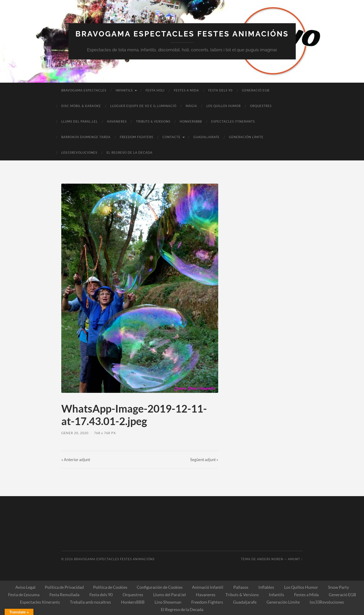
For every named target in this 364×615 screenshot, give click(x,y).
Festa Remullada (64, 595)
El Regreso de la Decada (130, 153)
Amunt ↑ (295, 559)
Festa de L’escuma (24, 595)
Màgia (191, 106)
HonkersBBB (191, 121)
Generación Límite (246, 137)
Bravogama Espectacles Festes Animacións (182, 34)
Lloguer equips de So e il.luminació (143, 106)
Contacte (172, 137)
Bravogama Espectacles (84, 90)
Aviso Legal (25, 587)
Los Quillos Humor (224, 106)
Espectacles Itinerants (233, 121)
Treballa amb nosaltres (90, 602)
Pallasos (241, 587)
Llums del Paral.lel (80, 121)
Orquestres (261, 106)
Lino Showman (168, 602)
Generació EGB (256, 90)
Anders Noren (270, 559)
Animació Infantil (208, 587)
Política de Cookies (110, 587)
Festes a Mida (186, 90)
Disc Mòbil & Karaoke (81, 106)
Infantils (124, 90)
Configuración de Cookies (160, 587)
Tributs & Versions (153, 121)
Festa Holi (155, 90)
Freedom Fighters (136, 137)
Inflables (266, 587)
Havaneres (117, 121)
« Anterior (76, 460)
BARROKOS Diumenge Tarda (86, 137)
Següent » (204, 460)
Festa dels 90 (220, 90)
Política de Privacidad (64, 587)
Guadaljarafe (206, 137)
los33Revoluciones (79, 153)
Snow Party (338, 587)
